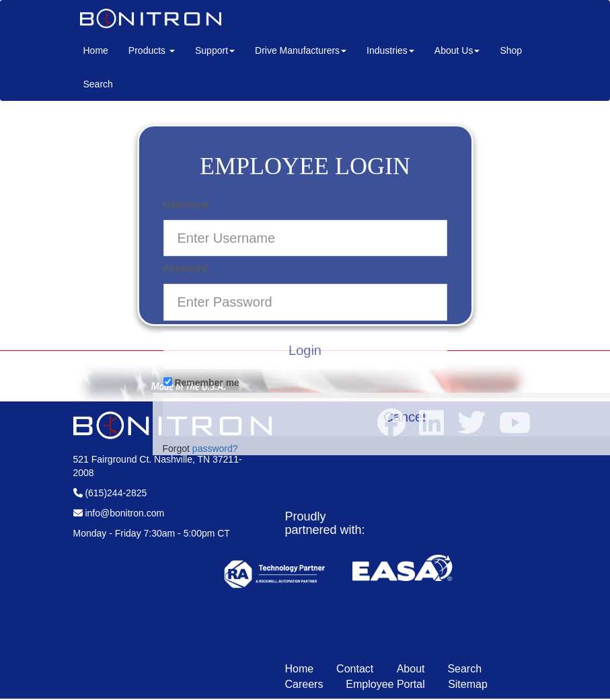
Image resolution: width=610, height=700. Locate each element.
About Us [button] (457, 50)
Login (305, 350)
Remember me (201, 383)
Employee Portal (387, 684)
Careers (304, 684)
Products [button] (152, 50)
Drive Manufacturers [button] (301, 50)
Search (98, 84)
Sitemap (468, 684)
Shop (511, 50)
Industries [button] (390, 50)
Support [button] (215, 50)
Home (101, 49)
